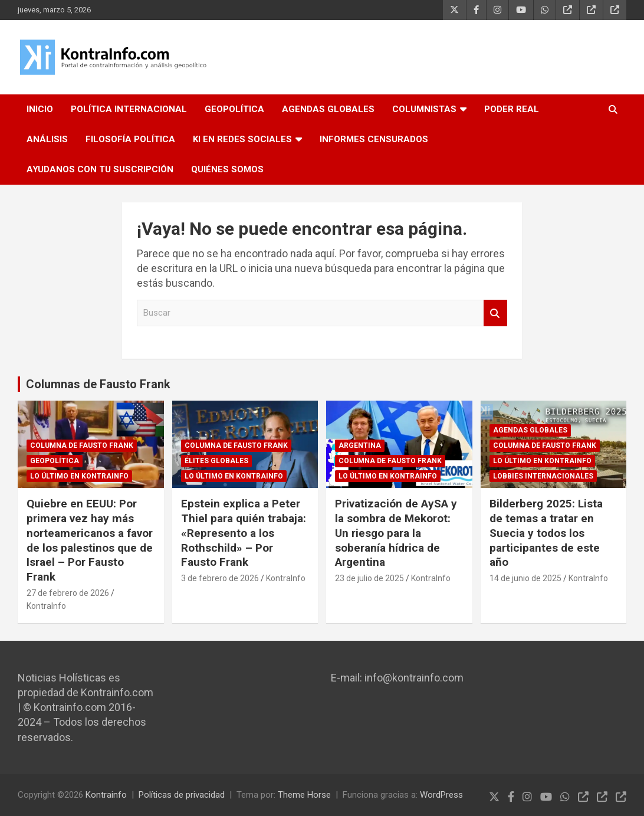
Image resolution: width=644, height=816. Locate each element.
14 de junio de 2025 (525, 578)
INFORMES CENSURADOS (374, 139)
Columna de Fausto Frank (82, 445)
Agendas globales (530, 430)
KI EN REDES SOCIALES (242, 139)
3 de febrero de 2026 (220, 578)
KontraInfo (46, 606)
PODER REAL (512, 109)
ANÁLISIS (47, 139)
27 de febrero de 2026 (68, 593)
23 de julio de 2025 (369, 578)
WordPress (441, 795)
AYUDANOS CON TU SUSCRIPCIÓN (100, 169)
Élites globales (216, 461)
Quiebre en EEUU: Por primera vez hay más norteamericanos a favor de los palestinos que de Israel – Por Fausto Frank (90, 540)
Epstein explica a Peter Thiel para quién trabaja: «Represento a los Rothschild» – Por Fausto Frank (244, 533)
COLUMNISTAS (424, 109)
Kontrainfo (106, 795)
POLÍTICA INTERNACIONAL (129, 109)
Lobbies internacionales (543, 476)
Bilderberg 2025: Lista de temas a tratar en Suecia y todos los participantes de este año (546, 533)
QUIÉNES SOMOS (227, 169)
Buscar (495, 313)
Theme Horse (304, 795)
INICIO (40, 109)
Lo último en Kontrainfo (79, 476)
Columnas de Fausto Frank (98, 384)
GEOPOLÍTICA (234, 109)
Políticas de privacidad (182, 795)
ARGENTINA (360, 445)
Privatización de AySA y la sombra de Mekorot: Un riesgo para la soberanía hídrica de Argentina (396, 533)
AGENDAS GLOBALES (328, 109)
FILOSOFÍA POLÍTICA (130, 139)
